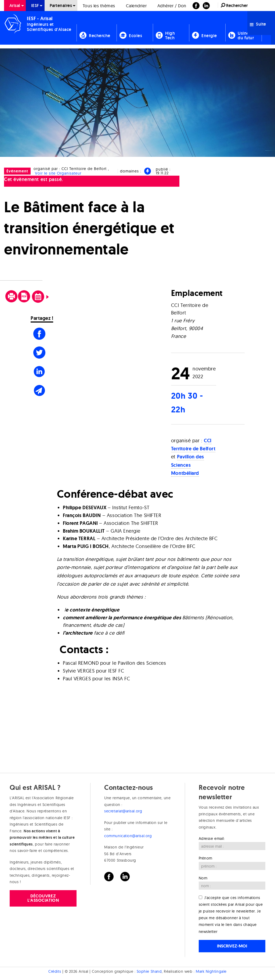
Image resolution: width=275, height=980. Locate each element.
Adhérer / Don (172, 6)
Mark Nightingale (211, 971)
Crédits (55, 971)
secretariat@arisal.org (123, 811)
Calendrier (136, 6)
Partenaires (61, 6)
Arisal (15, 6)
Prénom (206, 858)
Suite (258, 24)
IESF (35, 6)
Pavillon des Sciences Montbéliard (188, 465)
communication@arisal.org (128, 836)
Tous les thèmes (99, 6)
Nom (203, 878)
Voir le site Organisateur (58, 173)
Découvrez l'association (43, 898)
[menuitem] (15, 6)
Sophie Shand (149, 971)
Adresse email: (212, 839)
